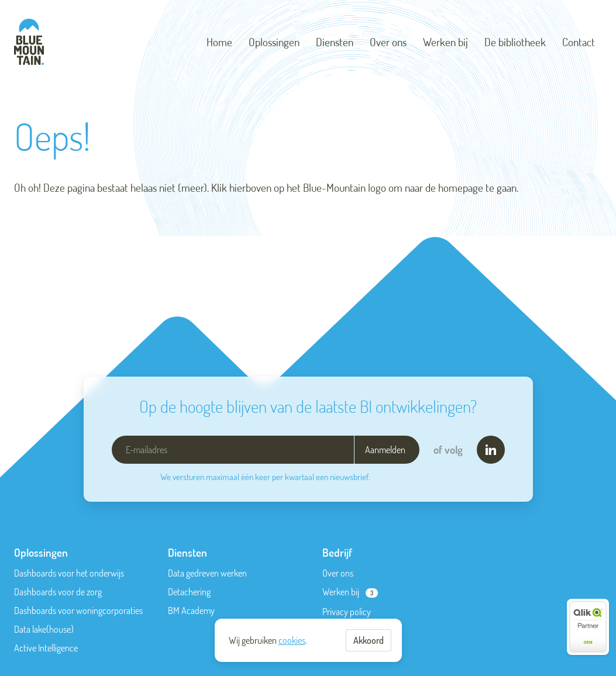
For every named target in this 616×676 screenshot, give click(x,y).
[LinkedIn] (491, 450)
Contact (579, 42)
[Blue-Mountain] (29, 42)
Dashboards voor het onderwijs (69, 573)
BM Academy (191, 611)
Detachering (189, 592)
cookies (292, 640)
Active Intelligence (46, 648)
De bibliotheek (515, 42)
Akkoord (369, 640)
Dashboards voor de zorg (58, 592)
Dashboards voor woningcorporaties (78, 611)
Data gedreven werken (207, 573)
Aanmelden (385, 450)
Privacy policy (347, 612)
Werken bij (445, 42)
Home (219, 42)
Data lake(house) (44, 629)
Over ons (388, 42)
